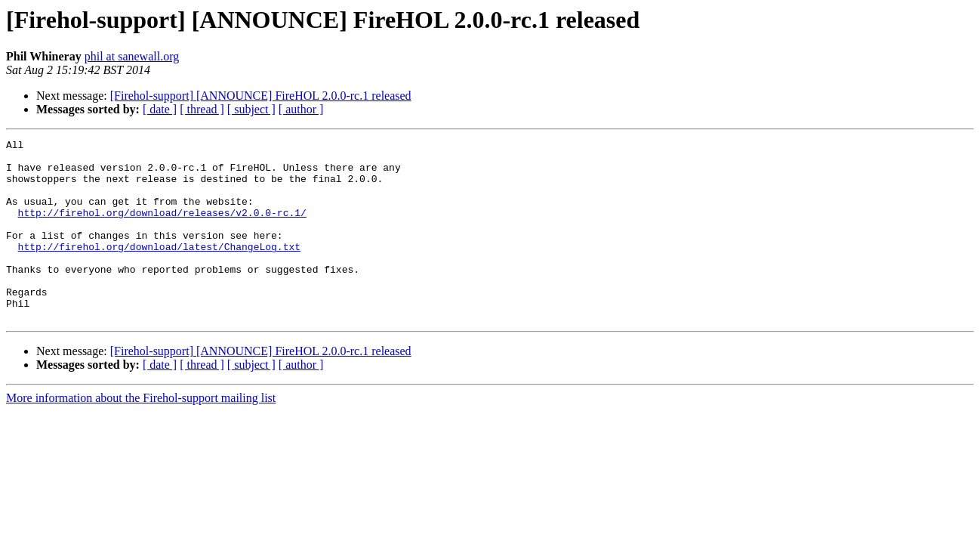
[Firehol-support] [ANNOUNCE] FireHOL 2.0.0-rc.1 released (261, 96)
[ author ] (301, 109)
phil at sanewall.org (132, 56)
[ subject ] (251, 109)
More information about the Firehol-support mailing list (141, 434)
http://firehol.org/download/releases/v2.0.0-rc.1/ (162, 228)
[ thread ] (202, 109)
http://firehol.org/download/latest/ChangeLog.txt (159, 269)
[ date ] (160, 109)
